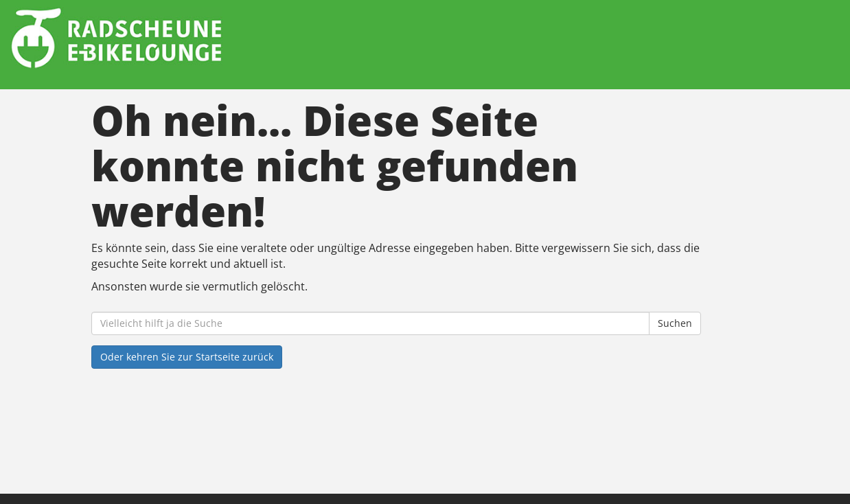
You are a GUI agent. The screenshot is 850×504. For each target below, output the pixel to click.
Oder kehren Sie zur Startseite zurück (187, 357)
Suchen (675, 323)
